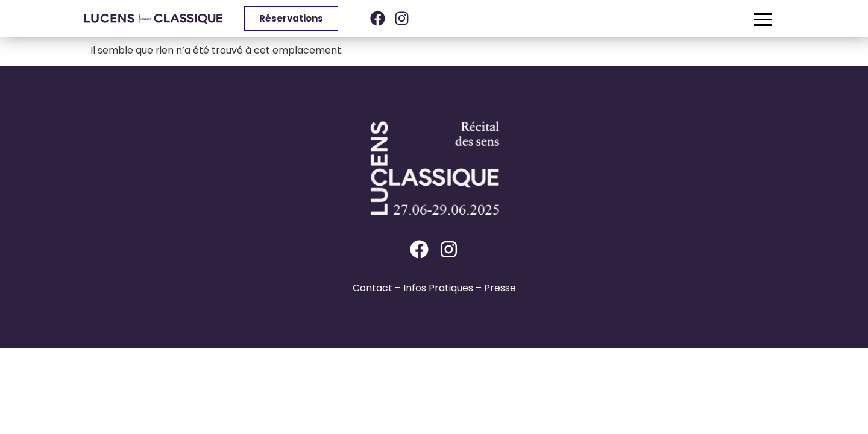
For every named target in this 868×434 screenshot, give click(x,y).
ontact (376, 288)
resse (503, 288)
